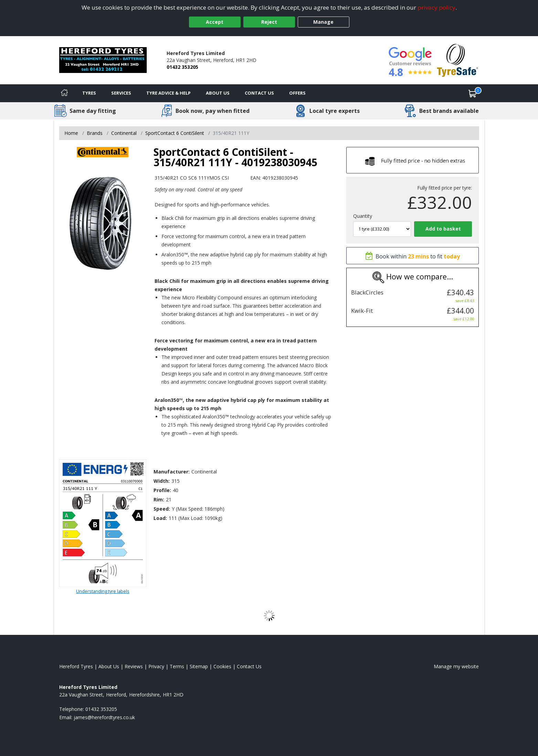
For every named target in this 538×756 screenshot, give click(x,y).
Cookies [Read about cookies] (222, 666)
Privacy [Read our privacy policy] (156, 666)
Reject (269, 22)
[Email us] (104, 717)
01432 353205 (182, 67)
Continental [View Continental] (124, 133)
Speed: (162, 509)
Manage (323, 22)
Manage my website (456, 666)
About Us (218, 93)
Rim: (159, 499)
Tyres (89, 93)
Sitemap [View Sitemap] (199, 666)
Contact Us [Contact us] (259, 93)
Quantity (363, 216)
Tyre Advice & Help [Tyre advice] (168, 93)
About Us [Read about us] (109, 666)
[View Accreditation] (458, 60)
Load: (160, 518)
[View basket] (473, 93)
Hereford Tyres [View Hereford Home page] (76, 666)
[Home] (64, 93)
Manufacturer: (172, 472)
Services (121, 93)
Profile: (162, 490)
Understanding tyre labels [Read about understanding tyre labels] (103, 591)
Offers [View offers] (297, 93)
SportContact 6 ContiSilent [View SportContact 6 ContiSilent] (175, 133)
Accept (215, 22)
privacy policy (436, 7)
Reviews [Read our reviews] (134, 666)
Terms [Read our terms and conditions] (177, 666)
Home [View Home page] (71, 133)
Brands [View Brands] (95, 133)
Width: (162, 481)
